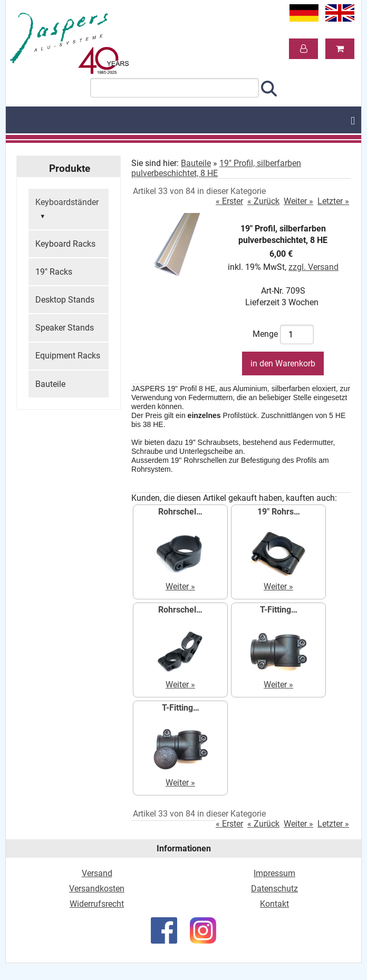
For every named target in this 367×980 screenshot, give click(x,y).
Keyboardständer (67, 210)
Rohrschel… (180, 512)
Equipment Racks (68, 356)
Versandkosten (97, 889)
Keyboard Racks (65, 244)
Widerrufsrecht (97, 904)
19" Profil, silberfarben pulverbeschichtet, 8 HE (216, 168)
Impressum (274, 873)
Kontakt (274, 904)
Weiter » (298, 201)
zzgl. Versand (313, 267)
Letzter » (333, 201)
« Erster (229, 201)
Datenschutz (274, 889)
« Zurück (263, 201)
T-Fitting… (279, 610)
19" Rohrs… (279, 512)
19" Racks (54, 272)
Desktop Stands (65, 300)
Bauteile (50, 384)
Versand (97, 873)
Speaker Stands (65, 328)
